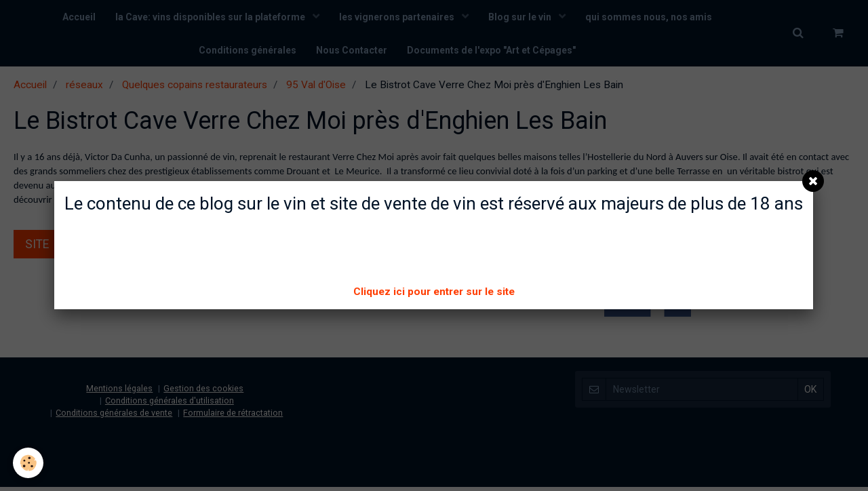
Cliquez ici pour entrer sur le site (434, 292)
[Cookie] (29, 463)
